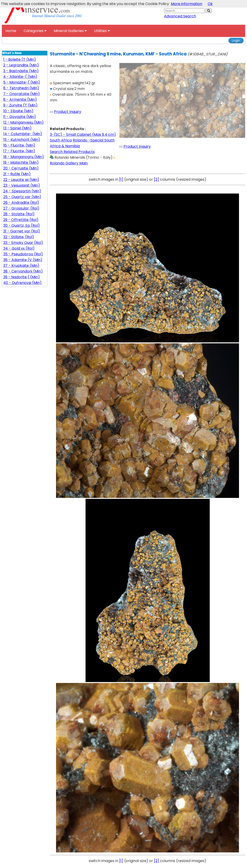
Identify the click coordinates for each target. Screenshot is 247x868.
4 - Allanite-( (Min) (20, 77)
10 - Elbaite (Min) (18, 111)
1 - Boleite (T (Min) (20, 59)
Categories (35, 31)
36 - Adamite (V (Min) (23, 260)
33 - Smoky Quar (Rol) (23, 243)
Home (11, 31)
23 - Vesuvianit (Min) (22, 185)
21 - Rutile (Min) (17, 174)
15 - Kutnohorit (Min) (22, 140)
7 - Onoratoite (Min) (21, 94)
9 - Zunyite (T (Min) (20, 105)
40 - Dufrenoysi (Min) (22, 283)
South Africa (61, 140)
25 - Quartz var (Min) (22, 197)
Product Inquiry (68, 112)
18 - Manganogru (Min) (24, 157)
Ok (210, 4)
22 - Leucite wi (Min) (21, 180)
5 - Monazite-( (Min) (22, 82)
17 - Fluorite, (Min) (19, 151)
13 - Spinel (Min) (17, 128)
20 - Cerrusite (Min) (21, 168)
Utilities (102, 31)
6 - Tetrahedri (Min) (21, 88)
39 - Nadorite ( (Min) (21, 277)
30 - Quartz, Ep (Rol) (21, 225)
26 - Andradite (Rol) (21, 203)
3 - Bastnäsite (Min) (21, 71)
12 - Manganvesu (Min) (23, 122)
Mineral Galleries (70, 31)
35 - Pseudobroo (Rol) (23, 254)
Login (236, 41)
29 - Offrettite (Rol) (21, 220)
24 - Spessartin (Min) (22, 191)
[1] (121, 179)
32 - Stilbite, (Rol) (19, 237)
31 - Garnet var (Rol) (22, 231)
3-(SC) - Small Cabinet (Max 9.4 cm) (83, 135)
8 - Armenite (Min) (20, 100)
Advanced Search (180, 16)
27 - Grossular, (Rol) (21, 208)
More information (187, 4)
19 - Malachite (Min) (21, 162)
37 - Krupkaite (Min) (21, 266)
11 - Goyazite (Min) (20, 117)
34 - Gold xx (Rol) (19, 248)
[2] (156, 179)
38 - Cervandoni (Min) (23, 271)
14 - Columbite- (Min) (23, 134)
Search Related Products (72, 152)
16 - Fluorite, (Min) (19, 145)
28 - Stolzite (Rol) (19, 214)
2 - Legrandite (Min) (21, 65)
